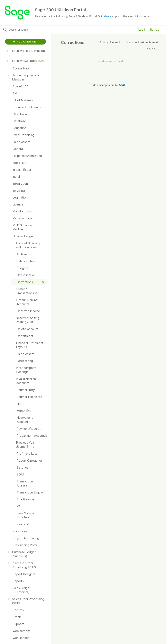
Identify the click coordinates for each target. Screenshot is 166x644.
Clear (41, 61)
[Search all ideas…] (28, 30)
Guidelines (104, 16)
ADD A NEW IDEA (25, 42)
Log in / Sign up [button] (149, 30)
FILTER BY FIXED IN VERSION (26, 51)
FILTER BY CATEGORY (22, 61)
